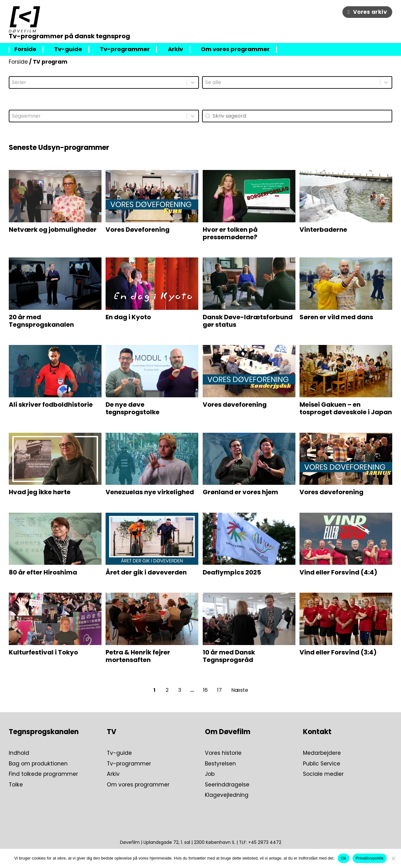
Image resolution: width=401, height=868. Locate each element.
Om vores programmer (235, 49)
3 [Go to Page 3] (180, 690)
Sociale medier (323, 774)
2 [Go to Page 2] (167, 690)
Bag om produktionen (38, 764)
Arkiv (175, 49)
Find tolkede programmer (43, 774)
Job (210, 774)
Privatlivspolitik (370, 858)
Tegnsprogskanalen (44, 732)
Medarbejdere (322, 753)
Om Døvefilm (228, 732)
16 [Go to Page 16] (205, 690)
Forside (25, 49)
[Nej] (393, 858)
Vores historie (223, 753)
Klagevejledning (227, 795)
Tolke (16, 785)
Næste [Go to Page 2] (240, 690)
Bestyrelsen (220, 764)
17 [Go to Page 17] (219, 690)
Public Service (322, 764)
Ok (344, 858)
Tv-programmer (125, 49)
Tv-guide (68, 49)
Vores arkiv (367, 12)
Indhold (19, 753)
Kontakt (317, 732)
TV (112, 732)
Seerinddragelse (227, 785)
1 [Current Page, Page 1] (154, 690)
